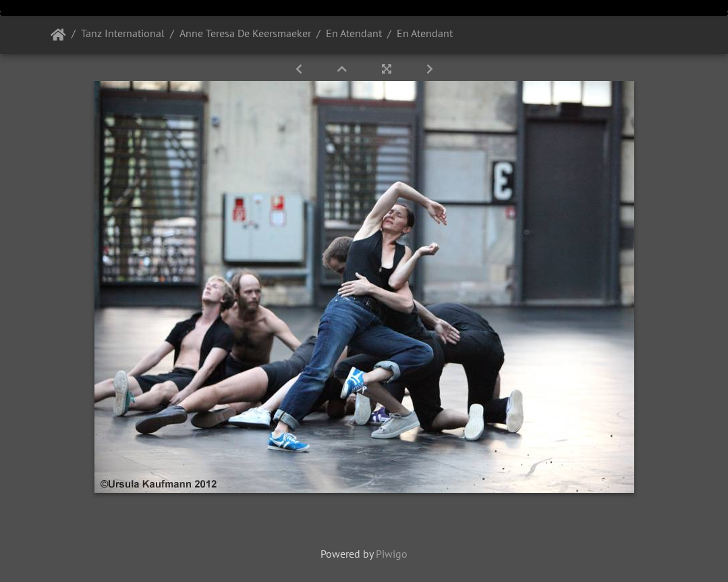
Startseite (58, 35)
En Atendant (354, 33)
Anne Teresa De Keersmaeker (245, 33)
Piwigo (392, 554)
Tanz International (123, 33)
